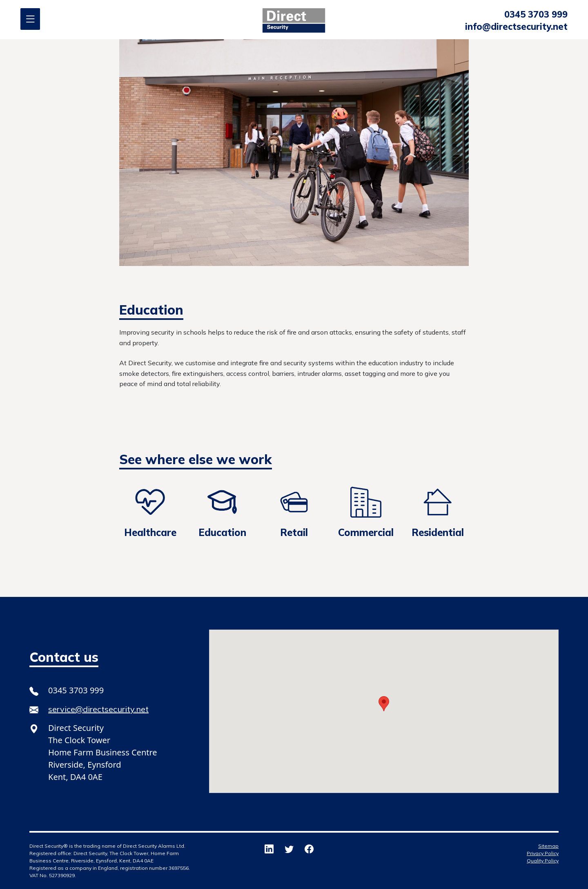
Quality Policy (543, 861)
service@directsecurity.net (98, 709)
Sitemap (548, 846)
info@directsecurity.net (516, 27)
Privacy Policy (543, 853)
